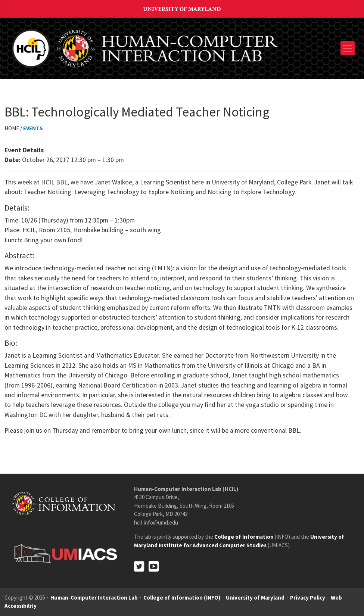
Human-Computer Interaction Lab (94, 598)
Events (33, 128)
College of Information (244, 537)
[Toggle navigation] (348, 48)
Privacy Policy (308, 598)
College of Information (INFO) (182, 598)
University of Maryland (182, 9)
